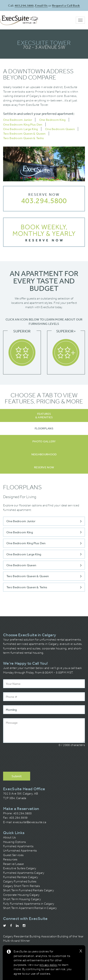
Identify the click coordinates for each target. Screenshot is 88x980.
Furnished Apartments (18, 846)
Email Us (41, 5)
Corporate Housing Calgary (21, 895)
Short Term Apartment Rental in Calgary (30, 908)
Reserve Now (44, 195)
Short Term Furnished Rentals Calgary (29, 890)
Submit (17, 776)
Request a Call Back (66, 5)
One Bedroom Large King (21, 129)
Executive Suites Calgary (20, 868)
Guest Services (13, 855)
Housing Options (15, 842)
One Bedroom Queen (60, 129)
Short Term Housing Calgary (22, 899)
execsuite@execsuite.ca (30, 822)
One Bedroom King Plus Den (23, 124)
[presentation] (34, 760)
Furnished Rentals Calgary (21, 877)
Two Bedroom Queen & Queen (24, 133)
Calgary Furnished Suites (20, 881)
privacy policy (48, 965)
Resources (10, 859)
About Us (9, 837)
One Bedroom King (52, 120)
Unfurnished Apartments (20, 851)
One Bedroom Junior (18, 120)
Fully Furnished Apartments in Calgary (29, 904)
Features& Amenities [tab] (44, 415)
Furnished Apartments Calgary (24, 873)
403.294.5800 (24, 5)
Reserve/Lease (13, 864)
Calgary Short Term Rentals (21, 886)
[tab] (44, 428)
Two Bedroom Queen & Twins (24, 138)
